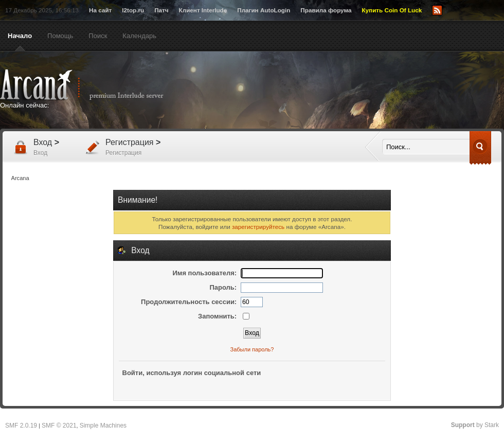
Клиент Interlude (203, 10)
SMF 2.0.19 (21, 426)
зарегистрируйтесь (258, 227)
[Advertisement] (313, 140)
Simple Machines (103, 426)
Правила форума (326, 10)
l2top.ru (133, 10)
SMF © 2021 (59, 426)
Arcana (93, 85)
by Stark (475, 425)
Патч (161, 10)
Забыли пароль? (252, 349)
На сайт (100, 10)
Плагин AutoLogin (264, 10)
